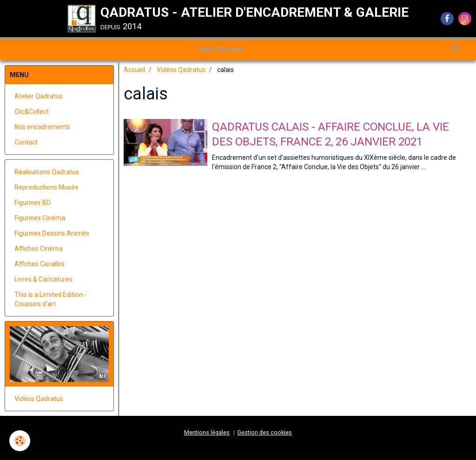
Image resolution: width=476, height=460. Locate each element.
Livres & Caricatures (43, 279)
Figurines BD (33, 203)
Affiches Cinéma (39, 249)
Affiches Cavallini (39, 264)
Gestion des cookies (264, 432)
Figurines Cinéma (40, 218)
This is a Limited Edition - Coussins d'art (50, 299)
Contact (26, 142)
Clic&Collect (32, 112)
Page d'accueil (220, 49)
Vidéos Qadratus (181, 70)
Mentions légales (207, 432)
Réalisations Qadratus (47, 172)
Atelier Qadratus (39, 96)
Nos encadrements (42, 127)
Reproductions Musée (46, 187)
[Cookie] (20, 441)
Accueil (134, 70)
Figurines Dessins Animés (52, 233)
